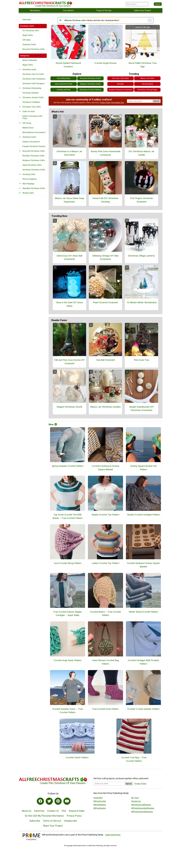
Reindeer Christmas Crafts (33, 156)
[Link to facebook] (40, 801)
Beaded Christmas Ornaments (121, 90)
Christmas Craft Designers (34, 83)
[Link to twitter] (49, 801)
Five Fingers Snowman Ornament (142, 200)
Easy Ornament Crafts (64, 84)
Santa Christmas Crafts (32, 165)
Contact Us (53, 811)
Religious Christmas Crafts (34, 160)
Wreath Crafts (28, 193)
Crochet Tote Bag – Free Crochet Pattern (134, 759)
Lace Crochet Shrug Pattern (68, 563)
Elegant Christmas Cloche (69, 407)
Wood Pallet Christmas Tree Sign (143, 65)
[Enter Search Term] (137, 4)
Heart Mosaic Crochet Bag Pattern (105, 662)
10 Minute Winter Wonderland (142, 302)
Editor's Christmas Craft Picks (32, 117)
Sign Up (156, 101)
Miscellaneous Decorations (34, 132)
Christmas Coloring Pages (147, 90)
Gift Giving (27, 123)
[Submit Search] (158, 4)
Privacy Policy (105, 103)
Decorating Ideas (64, 78)
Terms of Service (52, 821)
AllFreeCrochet (100, 801)
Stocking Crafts (29, 174)
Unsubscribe (70, 821)
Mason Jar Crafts (147, 78)
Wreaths (121, 84)
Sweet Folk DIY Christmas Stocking (105, 200)
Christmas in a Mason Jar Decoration (69, 153)
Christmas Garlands (31, 93)
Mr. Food (135, 798)
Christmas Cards (29, 70)
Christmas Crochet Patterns (90, 90)
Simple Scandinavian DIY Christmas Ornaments (142, 409)
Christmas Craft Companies (34, 79)
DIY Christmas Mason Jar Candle (141, 153)
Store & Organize (30, 179)
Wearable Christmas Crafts (34, 188)
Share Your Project (53, 826)
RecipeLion (136, 801)
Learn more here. (113, 835)
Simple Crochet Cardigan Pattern (143, 515)
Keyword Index (77, 811)
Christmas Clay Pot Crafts (33, 74)
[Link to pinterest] (58, 801)
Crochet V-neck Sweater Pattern (143, 709)
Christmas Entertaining (32, 88)
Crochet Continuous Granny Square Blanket (105, 468)
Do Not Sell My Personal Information (44, 816)
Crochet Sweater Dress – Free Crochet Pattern (68, 711)
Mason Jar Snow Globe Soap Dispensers (69, 200)
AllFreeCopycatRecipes (141, 805)
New (53, 424)
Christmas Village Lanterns (141, 256)
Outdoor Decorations (31, 142)
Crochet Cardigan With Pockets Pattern (143, 662)
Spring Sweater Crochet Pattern (68, 466)
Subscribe (27, 20)
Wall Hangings (28, 184)
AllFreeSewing (100, 808)
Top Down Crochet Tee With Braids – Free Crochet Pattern (68, 516)
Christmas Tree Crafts (32, 107)
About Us (26, 811)
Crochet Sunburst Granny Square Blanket (143, 565)
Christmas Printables (31, 102)
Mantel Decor (28, 128)
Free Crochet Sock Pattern (105, 709)
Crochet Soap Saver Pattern (68, 660)
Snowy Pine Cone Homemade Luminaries (105, 153)
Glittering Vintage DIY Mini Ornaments (105, 257)
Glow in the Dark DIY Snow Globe (69, 304)
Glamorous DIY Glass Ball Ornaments (69, 257)
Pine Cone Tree (142, 360)
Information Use (118, 103)
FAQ (64, 811)
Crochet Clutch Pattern (77, 757)
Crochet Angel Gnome (105, 63)
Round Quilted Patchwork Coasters (68, 65)
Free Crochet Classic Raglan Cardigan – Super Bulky (68, 614)
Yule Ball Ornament (105, 360)
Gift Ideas (27, 40)
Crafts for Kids (29, 111)
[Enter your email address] (109, 784)
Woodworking (147, 84)
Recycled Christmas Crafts (34, 49)
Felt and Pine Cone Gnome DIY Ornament (69, 362)
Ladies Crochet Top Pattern (105, 563)
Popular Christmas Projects (34, 146)
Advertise (39, 811)
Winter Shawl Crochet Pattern (143, 612)
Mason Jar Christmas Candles (105, 407)
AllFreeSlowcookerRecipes (143, 808)
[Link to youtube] (67, 801)
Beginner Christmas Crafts (90, 84)
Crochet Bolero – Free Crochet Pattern (105, 614)
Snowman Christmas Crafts (34, 170)
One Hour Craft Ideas (121, 78)
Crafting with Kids (64, 90)
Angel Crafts (28, 35)
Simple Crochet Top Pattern (105, 515)
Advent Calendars (30, 60)
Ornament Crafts (29, 45)
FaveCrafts (98, 798)
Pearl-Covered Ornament (105, 302)
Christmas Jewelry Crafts (33, 97)
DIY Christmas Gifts (31, 31)
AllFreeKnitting (100, 805)
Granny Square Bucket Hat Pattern (143, 468)
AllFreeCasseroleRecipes (142, 812)
